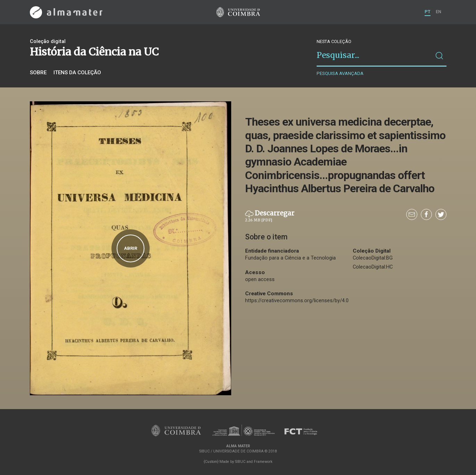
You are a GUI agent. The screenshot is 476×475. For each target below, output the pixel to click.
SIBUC (240, 462)
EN (439, 12)
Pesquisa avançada (340, 73)
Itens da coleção (77, 73)
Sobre (38, 73)
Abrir (131, 248)
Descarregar (270, 216)
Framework (263, 462)
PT (428, 12)
